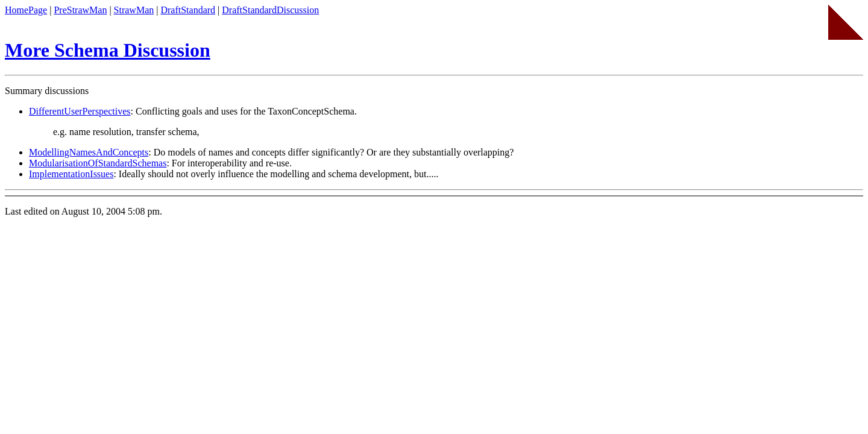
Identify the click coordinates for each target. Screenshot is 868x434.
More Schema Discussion (108, 50)
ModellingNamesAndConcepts (89, 152)
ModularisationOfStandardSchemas (98, 163)
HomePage (26, 10)
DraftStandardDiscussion (270, 10)
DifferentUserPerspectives (80, 111)
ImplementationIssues (71, 174)
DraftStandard (188, 10)
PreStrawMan (80, 10)
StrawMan (134, 10)
